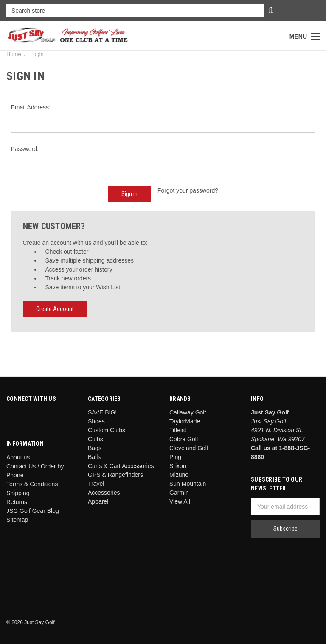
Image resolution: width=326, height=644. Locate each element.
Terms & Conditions (32, 484)
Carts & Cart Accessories (121, 466)
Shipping (18, 493)
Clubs (96, 439)
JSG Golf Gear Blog (33, 511)
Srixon (178, 466)
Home (14, 54)
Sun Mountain (188, 484)
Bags (95, 448)
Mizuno (179, 475)
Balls (94, 457)
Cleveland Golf (189, 448)
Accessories (104, 493)
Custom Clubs (107, 430)
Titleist (178, 430)
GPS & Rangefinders (115, 475)
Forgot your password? (188, 190)
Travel (96, 484)
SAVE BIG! (102, 412)
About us (18, 457)
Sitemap (17, 520)
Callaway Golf (188, 412)
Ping (175, 457)
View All (180, 501)
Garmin (179, 493)
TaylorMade (185, 421)
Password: (25, 149)
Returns (17, 502)
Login (37, 54)
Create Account (55, 309)
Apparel (98, 501)
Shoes (96, 421)
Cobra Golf (184, 439)
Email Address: (31, 107)
